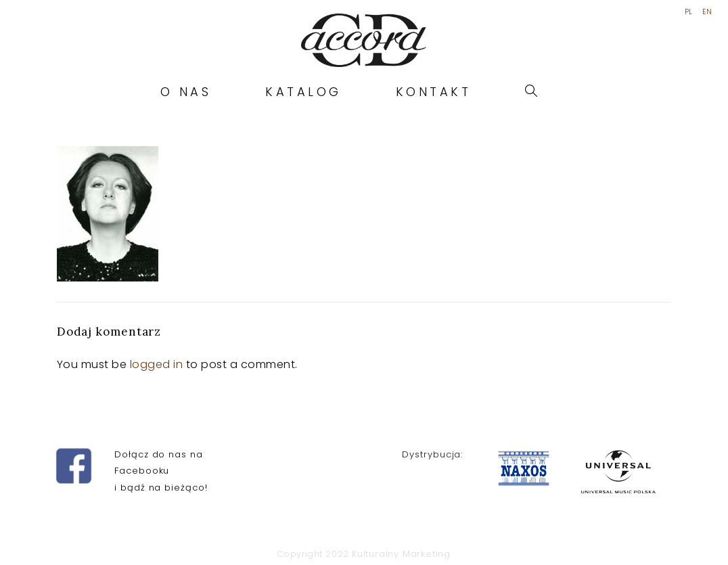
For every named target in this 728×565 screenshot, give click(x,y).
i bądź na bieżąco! (161, 488)
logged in (157, 364)
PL (689, 12)
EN (707, 12)
